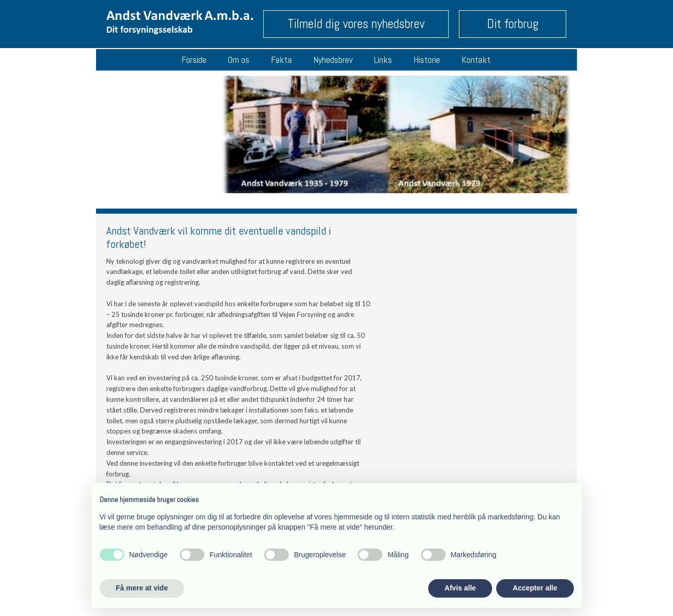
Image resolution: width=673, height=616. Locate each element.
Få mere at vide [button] (142, 588)
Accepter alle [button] (535, 588)
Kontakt (476, 60)
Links (383, 60)
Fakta (281, 60)
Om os (239, 60)
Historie (427, 60)
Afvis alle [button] (460, 588)
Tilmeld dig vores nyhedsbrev (356, 24)
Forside (194, 60)
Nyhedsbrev (333, 60)
